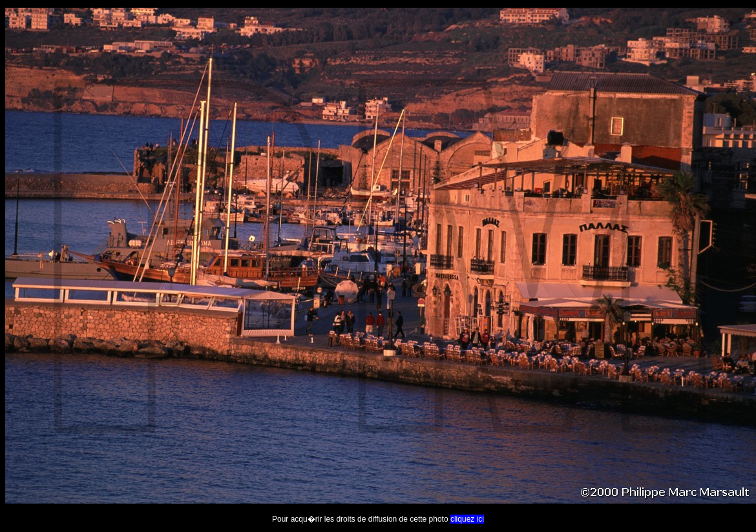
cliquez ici (467, 519)
